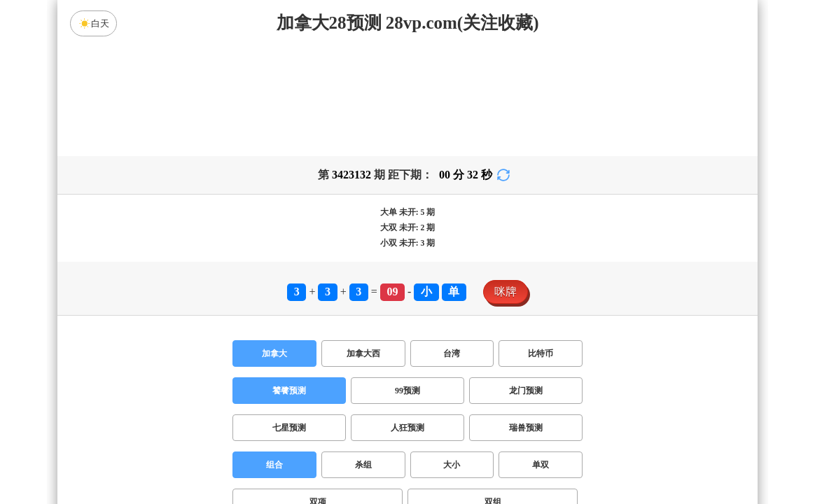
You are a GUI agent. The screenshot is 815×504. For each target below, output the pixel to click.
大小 (452, 465)
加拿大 (274, 353)
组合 (274, 465)
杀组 (363, 465)
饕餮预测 (289, 391)
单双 (541, 465)
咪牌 (506, 292)
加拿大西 (363, 353)
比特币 (541, 353)
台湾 (452, 353)
